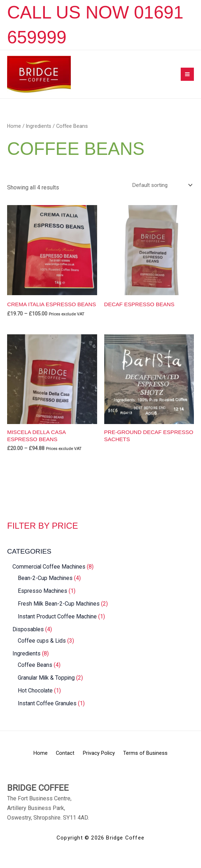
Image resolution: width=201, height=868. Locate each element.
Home (14, 130)
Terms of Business (155, 765)
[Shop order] (160, 190)
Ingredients (39, 130)
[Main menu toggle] (187, 76)
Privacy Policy (102, 765)
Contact (62, 765)
